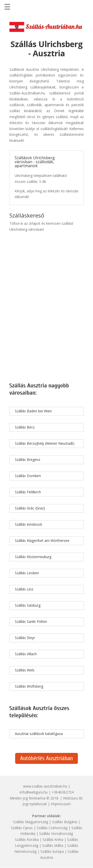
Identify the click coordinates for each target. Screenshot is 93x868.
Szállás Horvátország (56, 833)
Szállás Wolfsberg (29, 686)
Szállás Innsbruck (29, 524)
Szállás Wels (25, 670)
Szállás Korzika (27, 839)
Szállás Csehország (52, 828)
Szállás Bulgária (65, 822)
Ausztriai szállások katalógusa (39, 734)
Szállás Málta (53, 845)
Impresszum (61, 804)
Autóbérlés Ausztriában (46, 758)
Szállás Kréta (53, 839)
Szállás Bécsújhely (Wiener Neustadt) (45, 443)
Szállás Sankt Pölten (31, 621)
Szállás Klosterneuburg (33, 557)
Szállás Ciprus (22, 828)
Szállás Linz (24, 589)
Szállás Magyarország (31, 822)
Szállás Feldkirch (28, 492)
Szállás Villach (26, 654)
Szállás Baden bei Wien (33, 411)
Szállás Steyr (25, 638)
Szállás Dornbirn (28, 476)
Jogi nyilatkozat (35, 804)
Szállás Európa (52, 851)
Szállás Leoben (27, 573)
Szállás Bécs (25, 427)
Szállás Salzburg (28, 605)
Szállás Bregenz (28, 460)
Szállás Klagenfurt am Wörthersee (42, 541)
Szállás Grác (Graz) (30, 508)
